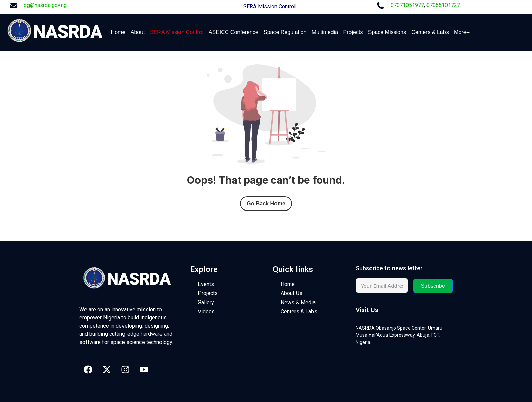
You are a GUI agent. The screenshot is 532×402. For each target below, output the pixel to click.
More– (462, 32)
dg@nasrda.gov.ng (45, 5)
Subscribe (433, 286)
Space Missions (387, 32)
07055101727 (443, 5)
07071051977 (407, 5)
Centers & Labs (430, 32)
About (138, 32)
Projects (353, 32)
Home (118, 32)
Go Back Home (266, 204)
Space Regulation (285, 32)
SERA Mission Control (269, 7)
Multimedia (325, 32)
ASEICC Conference (234, 32)
